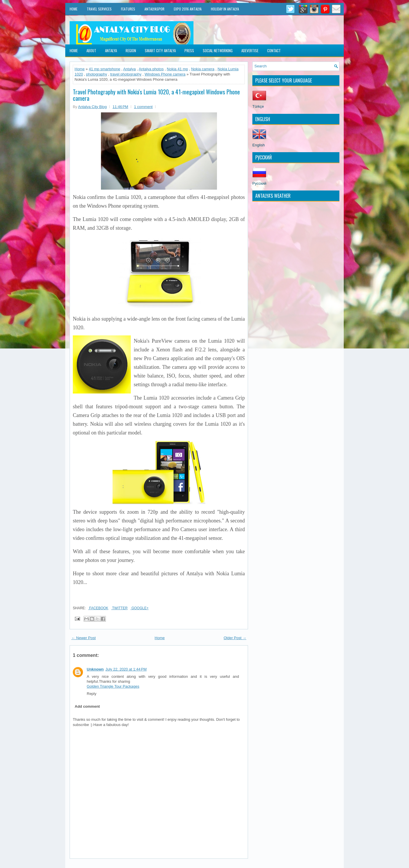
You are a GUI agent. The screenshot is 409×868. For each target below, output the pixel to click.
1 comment (143, 107)
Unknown (95, 669)
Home (74, 9)
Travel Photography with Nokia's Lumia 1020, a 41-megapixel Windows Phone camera (156, 95)
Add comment (87, 706)
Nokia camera (203, 69)
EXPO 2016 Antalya (188, 9)
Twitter (119, 608)
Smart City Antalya (160, 51)
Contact (274, 51)
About (91, 51)
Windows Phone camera (165, 74)
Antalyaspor (154, 9)
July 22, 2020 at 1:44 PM (126, 669)
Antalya (111, 51)
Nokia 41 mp (177, 69)
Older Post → (235, 638)
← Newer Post (84, 638)
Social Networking (218, 51)
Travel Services (99, 9)
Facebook (98, 608)
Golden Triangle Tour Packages (113, 686)
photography (97, 74)
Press (189, 51)
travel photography (126, 74)
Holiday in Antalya (225, 9)
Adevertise (250, 51)
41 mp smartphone (104, 69)
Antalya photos (151, 69)
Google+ (140, 608)
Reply (92, 694)
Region (131, 51)
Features (128, 9)
